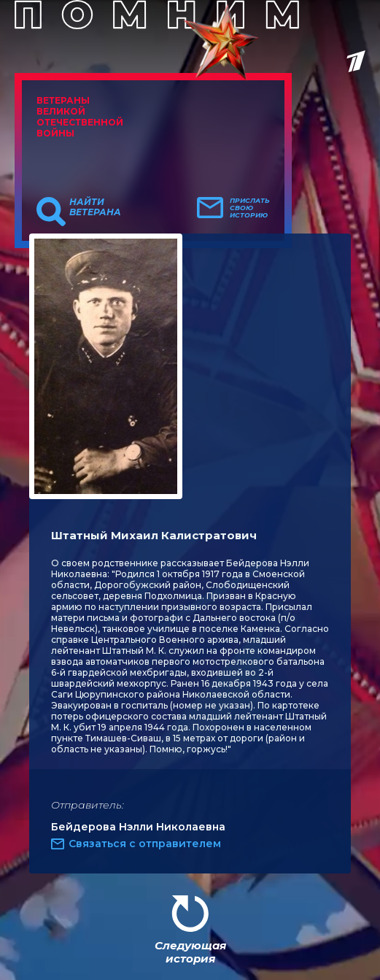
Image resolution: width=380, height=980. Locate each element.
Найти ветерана (95, 207)
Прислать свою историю (250, 208)
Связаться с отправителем (145, 844)
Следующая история (190, 952)
